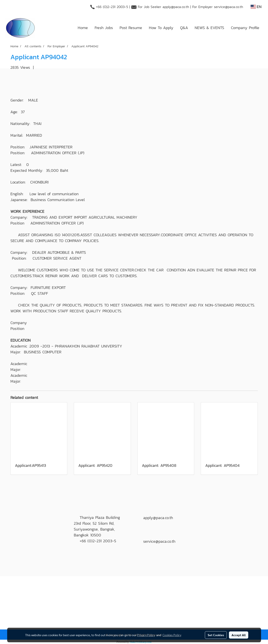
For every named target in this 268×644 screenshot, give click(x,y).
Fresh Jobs (104, 28)
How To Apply (161, 28)
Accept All (239, 635)
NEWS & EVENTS (209, 28)
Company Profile (245, 28)
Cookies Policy (172, 635)
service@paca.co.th (229, 7)
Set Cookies (216, 635)
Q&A (184, 28)
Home (83, 28)
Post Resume (131, 28)
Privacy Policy (146, 635)
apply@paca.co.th (176, 7)
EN (256, 7)
